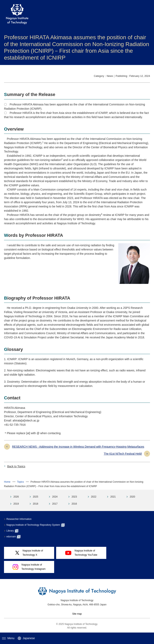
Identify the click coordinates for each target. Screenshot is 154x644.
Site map (77, 614)
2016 (74, 504)
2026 (16, 497)
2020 (132, 497)
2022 (94, 497)
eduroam (14, 537)
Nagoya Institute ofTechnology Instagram (29, 567)
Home (7, 482)
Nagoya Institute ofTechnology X (29, 553)
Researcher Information (19, 519)
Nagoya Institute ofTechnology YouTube (81, 553)
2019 (16, 504)
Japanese (26, 638)
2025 (36, 497)
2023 (74, 497)
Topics (20, 482)
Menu (8, 638)
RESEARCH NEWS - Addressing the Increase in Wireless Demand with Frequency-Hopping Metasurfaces (78, 447)
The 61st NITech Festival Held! (123, 454)
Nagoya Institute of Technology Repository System (36, 525)
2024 (55, 497)
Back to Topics (16, 466)
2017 (55, 504)
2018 (36, 504)
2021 (113, 497)
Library (12, 531)
